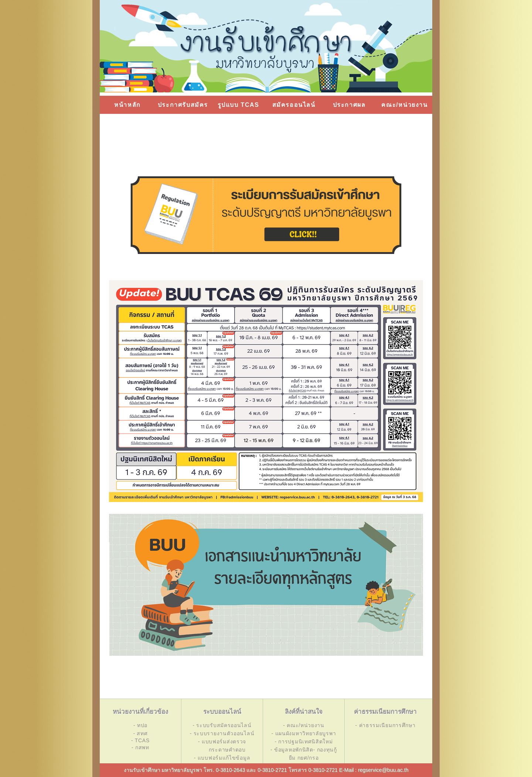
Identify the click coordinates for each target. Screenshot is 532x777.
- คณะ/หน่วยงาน (304, 725)
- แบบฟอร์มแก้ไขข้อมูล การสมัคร (222, 762)
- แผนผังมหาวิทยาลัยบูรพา (304, 733)
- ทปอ (140, 725)
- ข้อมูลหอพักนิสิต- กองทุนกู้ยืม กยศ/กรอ (304, 754)
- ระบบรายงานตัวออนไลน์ (222, 733)
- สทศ (140, 733)
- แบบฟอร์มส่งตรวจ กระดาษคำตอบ (222, 746)
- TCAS (140, 740)
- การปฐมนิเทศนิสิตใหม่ (303, 742)
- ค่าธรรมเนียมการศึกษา (386, 725)
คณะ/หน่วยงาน (404, 105)
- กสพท (140, 747)
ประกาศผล (349, 105)
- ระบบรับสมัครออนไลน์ (222, 725)
